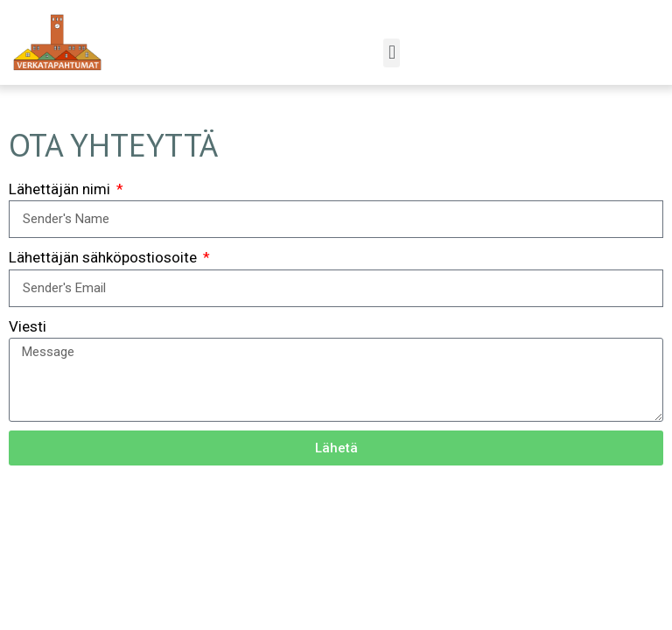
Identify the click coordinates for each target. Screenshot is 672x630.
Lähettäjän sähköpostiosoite (105, 257)
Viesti (28, 326)
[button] (392, 53)
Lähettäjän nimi (61, 189)
